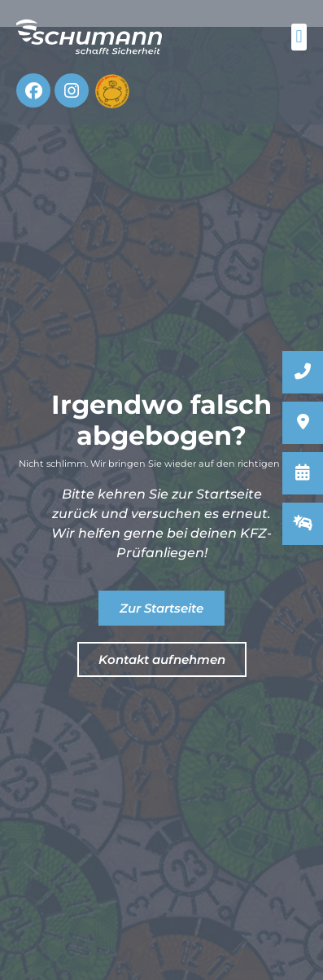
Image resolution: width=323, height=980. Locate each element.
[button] (299, 37)
